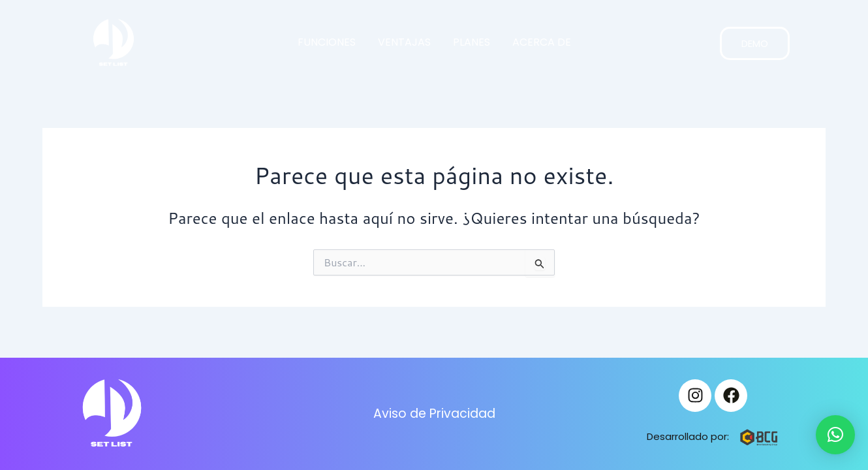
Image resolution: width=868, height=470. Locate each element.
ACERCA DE (542, 42)
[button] (835, 435)
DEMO (755, 43)
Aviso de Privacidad (434, 414)
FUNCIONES (327, 42)
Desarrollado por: (688, 436)
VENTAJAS (404, 42)
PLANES (472, 42)
